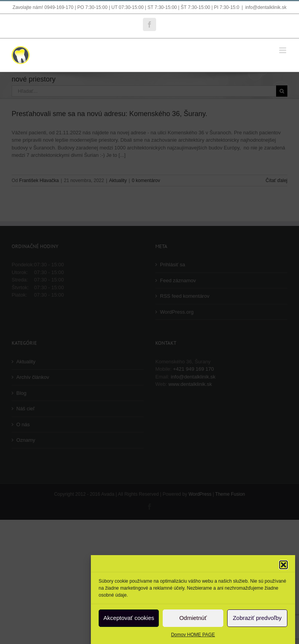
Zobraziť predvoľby (257, 618)
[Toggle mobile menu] (283, 50)
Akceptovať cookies (129, 618)
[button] (283, 565)
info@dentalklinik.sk (266, 7)
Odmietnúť (193, 618)
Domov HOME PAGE (193, 635)
